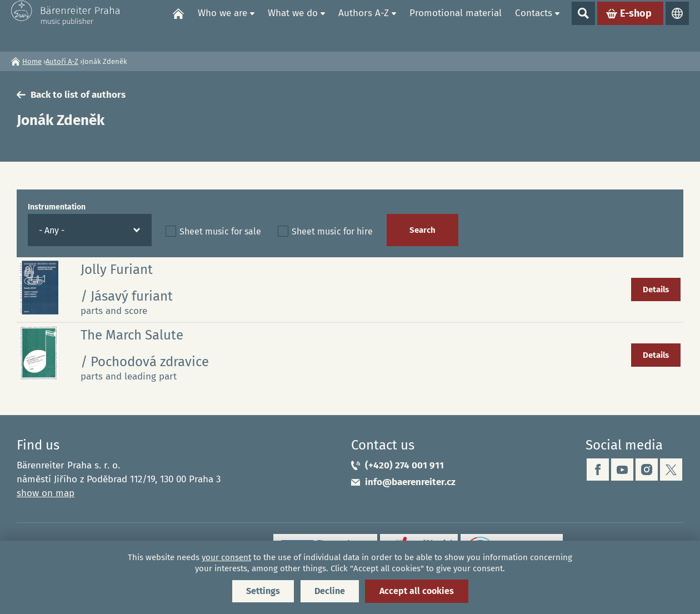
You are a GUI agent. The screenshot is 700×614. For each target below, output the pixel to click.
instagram (647, 470)
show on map (46, 493)
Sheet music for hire (332, 231)
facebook (598, 470)
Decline (330, 591)
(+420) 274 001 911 (404, 465)
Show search (583, 26)
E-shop (636, 26)
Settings (263, 591)
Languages (677, 26)
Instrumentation (57, 207)
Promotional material (456, 25)
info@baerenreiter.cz (410, 482)
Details (656, 289)
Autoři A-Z (62, 61)
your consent (226, 557)
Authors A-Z (364, 25)
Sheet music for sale (220, 231)
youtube (622, 470)
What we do (293, 25)
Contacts (534, 25)
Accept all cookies (417, 591)
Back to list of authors (78, 95)
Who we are (222, 25)
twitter (671, 470)
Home (178, 26)
